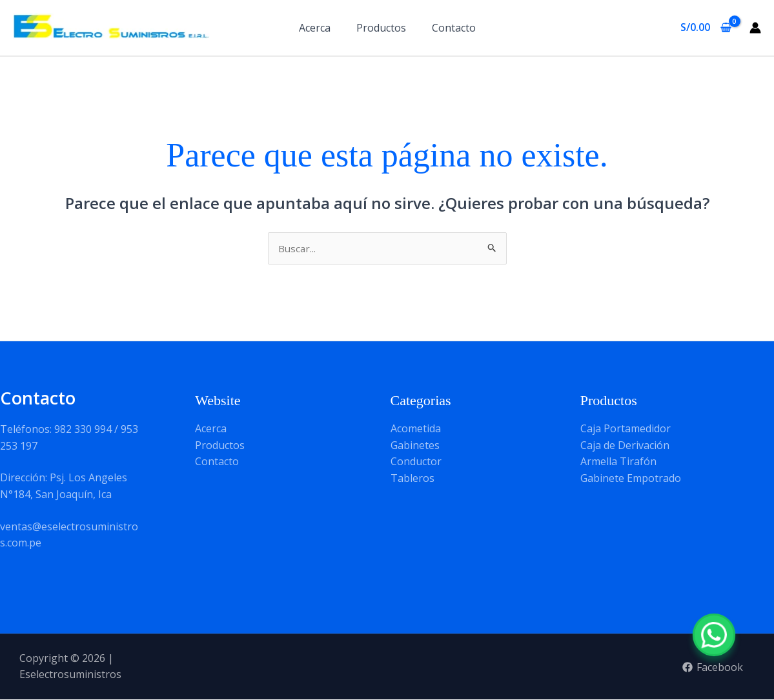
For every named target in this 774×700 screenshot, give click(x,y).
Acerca (315, 28)
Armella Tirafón (618, 462)
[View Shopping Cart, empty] (706, 28)
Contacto (454, 28)
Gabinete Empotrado (631, 479)
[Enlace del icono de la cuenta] (755, 28)
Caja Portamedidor (626, 429)
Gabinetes (415, 446)
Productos (381, 28)
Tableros (412, 479)
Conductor (416, 462)
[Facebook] (712, 668)
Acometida (416, 429)
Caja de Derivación (625, 446)
